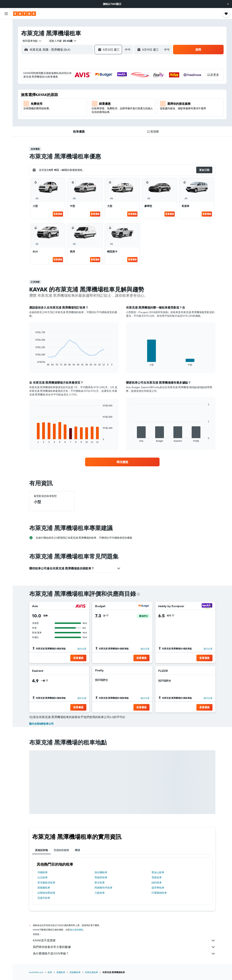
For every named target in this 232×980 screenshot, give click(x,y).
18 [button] (75, 110)
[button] (228, 4)
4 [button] (75, 92)
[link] (122, 462)
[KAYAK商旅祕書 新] (6, 73)
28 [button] (101, 119)
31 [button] (66, 127)
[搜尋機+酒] (6, 48)
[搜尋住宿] (6, 32)
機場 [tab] (77, 850)
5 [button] (84, 92)
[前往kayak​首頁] (25, 14)
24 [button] (66, 119)
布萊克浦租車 (91, 972)
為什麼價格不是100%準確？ (124, 954)
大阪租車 (100, 893)
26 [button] (84, 119)
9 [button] (57, 101)
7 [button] (101, 92)
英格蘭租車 (75, 972)
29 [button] (110, 119)
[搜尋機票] (6, 25)
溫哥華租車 (158, 888)
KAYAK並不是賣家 (124, 940)
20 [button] (92, 110)
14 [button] (101, 101)
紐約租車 (157, 883)
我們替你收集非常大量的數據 (124, 947)
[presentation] (138, 594)
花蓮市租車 (44, 898)
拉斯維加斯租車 (46, 893)
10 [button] (66, 101)
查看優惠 (58, 214)
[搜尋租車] (6, 40)
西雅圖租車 (44, 888)
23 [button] (57, 119)
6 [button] (92, 92)
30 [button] (57, 127)
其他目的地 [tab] (41, 850)
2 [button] (57, 92)
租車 (50, 972)
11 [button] (75, 101)
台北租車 (43, 877)
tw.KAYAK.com (36, 972)
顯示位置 (82, 649)
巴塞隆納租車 (159, 893)
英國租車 (61, 972)
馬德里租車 (101, 877)
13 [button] (92, 101)
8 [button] (110, 92)
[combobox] (31, 41)
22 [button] (110, 110)
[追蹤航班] (6, 66)
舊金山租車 (158, 872)
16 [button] (57, 110)
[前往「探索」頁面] (6, 58)
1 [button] (110, 84)
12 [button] (84, 101)
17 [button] (66, 110)
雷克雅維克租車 (46, 883)
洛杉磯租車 (101, 872)
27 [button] (92, 119)
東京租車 (100, 883)
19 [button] (84, 110)
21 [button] (101, 110)
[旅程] (6, 84)
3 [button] (66, 92)
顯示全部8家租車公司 (41, 724)
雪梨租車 (157, 877)
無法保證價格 (76, 930)
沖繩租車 (43, 872)
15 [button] (110, 101)
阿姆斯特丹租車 (103, 888)
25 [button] (75, 119)
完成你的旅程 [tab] (61, 850)
